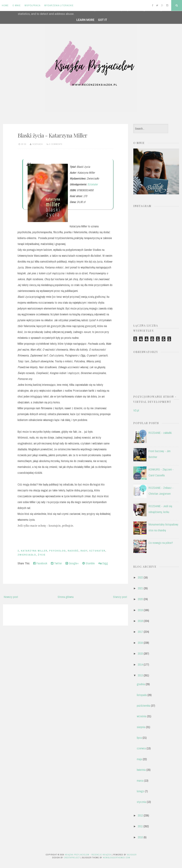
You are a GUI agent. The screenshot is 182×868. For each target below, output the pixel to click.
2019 (140, 610)
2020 (140, 599)
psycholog (58, 551)
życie (42, 555)
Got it (103, 20)
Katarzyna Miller (34, 551)
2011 (140, 826)
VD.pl (136, 410)
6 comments (56, 144)
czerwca (141, 748)
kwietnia (141, 770)
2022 (140, 577)
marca (140, 781)
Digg (103, 563)
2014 (140, 664)
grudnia (141, 684)
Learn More (85, 20)
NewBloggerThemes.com (117, 858)
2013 (140, 675)
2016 (140, 643)
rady (84, 551)
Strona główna (66, 597)
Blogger (132, 855)
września (142, 716)
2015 (140, 653)
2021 (140, 588)
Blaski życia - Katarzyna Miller (52, 135)
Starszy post (120, 597)
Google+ (72, 563)
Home (5, 5)
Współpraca (32, 5)
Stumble (89, 563)
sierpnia (141, 727)
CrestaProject (72, 858)
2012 (140, 815)
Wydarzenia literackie (59, 5)
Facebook (40, 563)
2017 (140, 632)
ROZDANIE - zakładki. (160, 433)
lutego (140, 791)
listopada (142, 695)
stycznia (141, 802)
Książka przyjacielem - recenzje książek (88, 855)
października (143, 706)
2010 (140, 837)
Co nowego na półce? (161, 543)
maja (139, 759)
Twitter (56, 563)
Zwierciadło (27, 555)
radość (73, 551)
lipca (139, 738)
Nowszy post (11, 597)
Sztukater (93, 184)
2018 (140, 621)
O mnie (17, 5)
